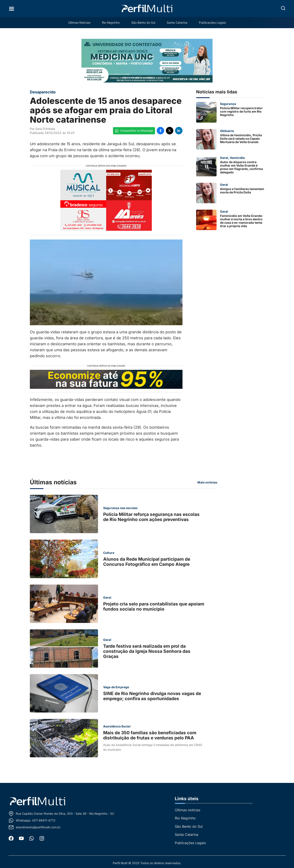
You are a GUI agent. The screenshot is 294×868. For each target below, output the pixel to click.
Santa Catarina (178, 22)
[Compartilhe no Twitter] (170, 131)
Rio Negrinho (111, 22)
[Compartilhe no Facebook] (160, 131)
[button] (283, 8)
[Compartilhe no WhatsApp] (134, 131)
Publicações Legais (213, 22)
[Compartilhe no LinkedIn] (179, 131)
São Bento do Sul (143, 22)
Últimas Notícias (79, 22)
